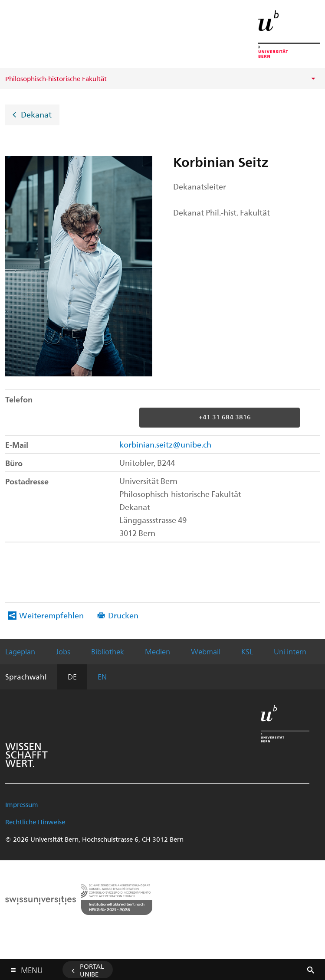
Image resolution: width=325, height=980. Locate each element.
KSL (247, 651)
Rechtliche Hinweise (35, 822)
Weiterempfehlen (51, 615)
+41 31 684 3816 (225, 417)
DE (72, 676)
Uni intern (290, 651)
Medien (158, 651)
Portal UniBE (92, 970)
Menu (32, 968)
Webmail (206, 651)
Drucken (123, 615)
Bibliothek (108, 651)
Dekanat (36, 114)
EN (102, 676)
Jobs (63, 651)
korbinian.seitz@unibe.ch (165, 444)
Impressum (22, 804)
